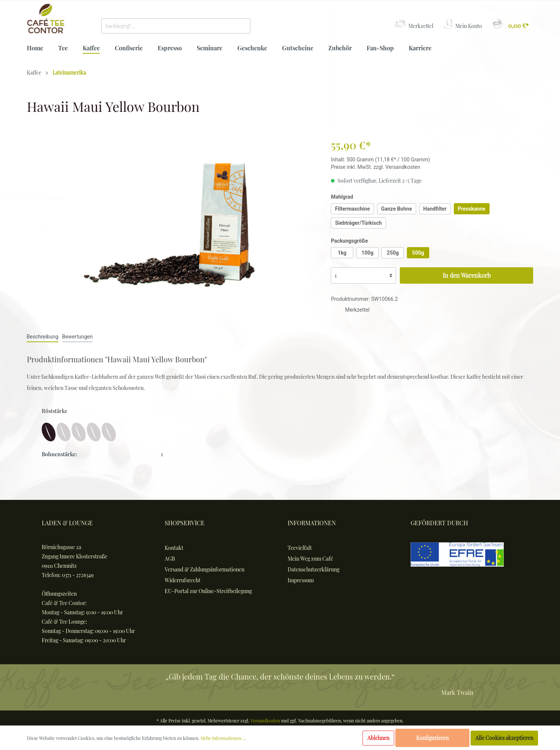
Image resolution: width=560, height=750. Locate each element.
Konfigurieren (432, 738)
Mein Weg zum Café (310, 559)
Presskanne (472, 209)
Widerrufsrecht (183, 580)
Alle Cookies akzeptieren (504, 738)
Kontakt (174, 548)
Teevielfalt (300, 548)
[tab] (43, 336)
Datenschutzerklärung (314, 569)
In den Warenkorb (467, 275)
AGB (170, 559)
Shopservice (185, 523)
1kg (342, 253)
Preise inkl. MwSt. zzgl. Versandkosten (376, 167)
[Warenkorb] (510, 24)
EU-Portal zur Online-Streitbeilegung (208, 591)
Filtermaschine (352, 209)
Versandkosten (265, 721)
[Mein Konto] (463, 24)
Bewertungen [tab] (77, 337)
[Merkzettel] (414, 24)
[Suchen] (239, 26)
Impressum (301, 580)
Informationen (312, 523)
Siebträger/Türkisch (358, 223)
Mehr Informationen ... (223, 738)
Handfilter (435, 209)
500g (418, 253)
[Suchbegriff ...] (165, 26)
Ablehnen (378, 738)
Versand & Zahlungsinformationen (205, 569)
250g (393, 253)
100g (367, 253)
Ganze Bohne (397, 209)
